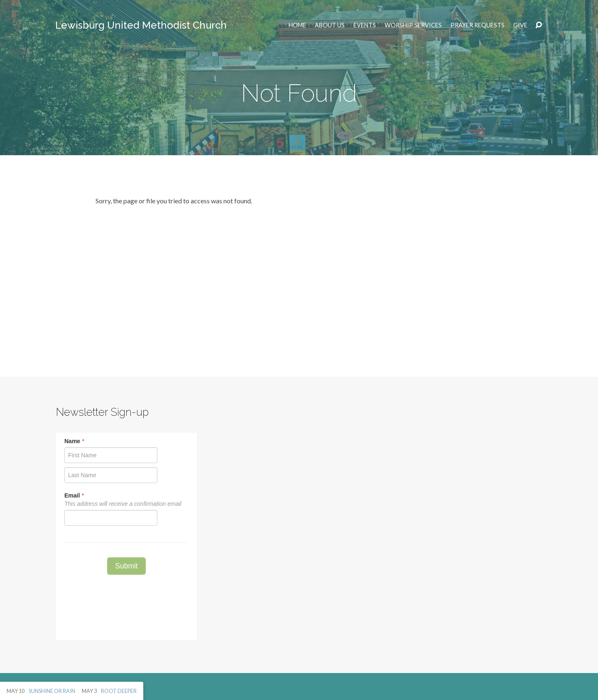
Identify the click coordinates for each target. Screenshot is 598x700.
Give (520, 25)
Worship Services (413, 25)
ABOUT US (330, 25)
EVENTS (365, 25)
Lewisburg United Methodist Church (141, 25)
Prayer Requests (478, 25)
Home (297, 25)
